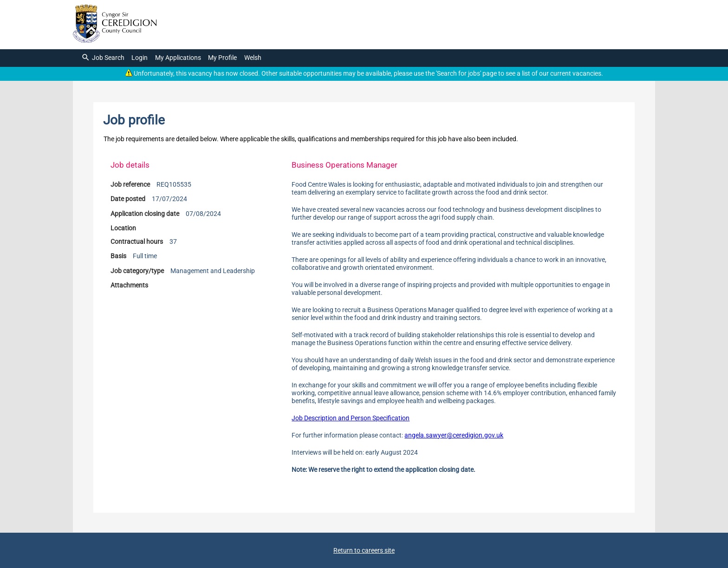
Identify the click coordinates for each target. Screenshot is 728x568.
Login (140, 58)
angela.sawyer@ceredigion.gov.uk (454, 435)
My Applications (178, 58)
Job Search (103, 58)
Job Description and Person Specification (351, 418)
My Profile (222, 58)
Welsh (253, 58)
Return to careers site (364, 551)
